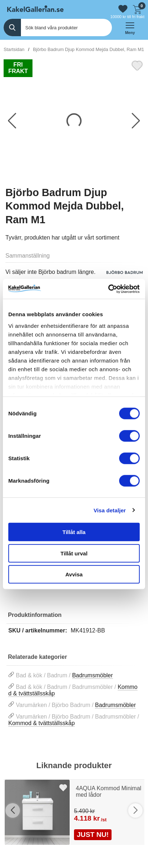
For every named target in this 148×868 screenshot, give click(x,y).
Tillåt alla (74, 532)
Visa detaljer (110, 510)
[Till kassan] (137, 9)
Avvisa (74, 574)
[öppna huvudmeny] (130, 27)
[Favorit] (137, 65)
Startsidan (14, 49)
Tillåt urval (74, 553)
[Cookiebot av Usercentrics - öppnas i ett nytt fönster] (108, 289)
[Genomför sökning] (12, 27)
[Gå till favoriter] (123, 9)
